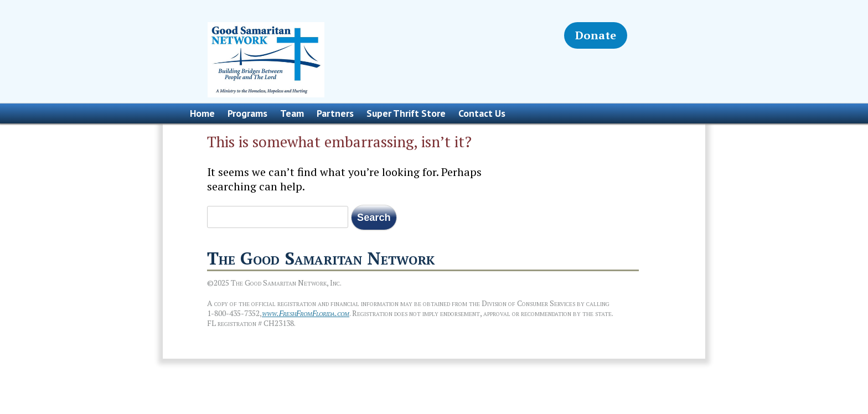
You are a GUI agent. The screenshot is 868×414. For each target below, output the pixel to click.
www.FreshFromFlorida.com (306, 313)
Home (202, 113)
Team (292, 113)
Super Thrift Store (406, 113)
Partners (335, 113)
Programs (247, 113)
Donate (596, 35)
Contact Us (482, 113)
